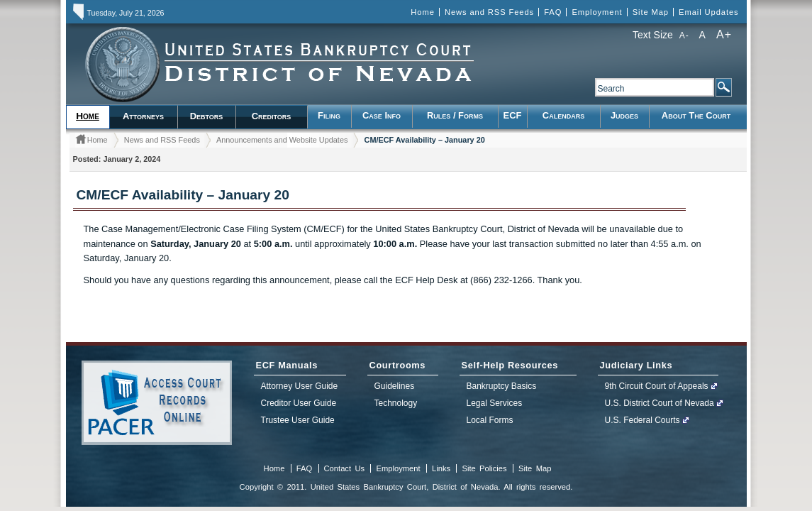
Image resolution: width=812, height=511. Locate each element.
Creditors (272, 116)
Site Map (651, 12)
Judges (624, 115)
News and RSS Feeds (489, 12)
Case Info (382, 115)
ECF (513, 115)
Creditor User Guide (299, 403)
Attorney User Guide (300, 386)
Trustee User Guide (298, 420)
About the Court (696, 115)
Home (422, 12)
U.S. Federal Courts (643, 420)
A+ (724, 34)
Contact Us (345, 468)
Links (441, 468)
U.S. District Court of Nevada (660, 403)
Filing (329, 115)
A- (684, 35)
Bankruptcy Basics (502, 386)
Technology (396, 403)
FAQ (553, 12)
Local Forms (490, 420)
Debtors (207, 116)
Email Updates (708, 12)
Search (723, 87)
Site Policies (484, 468)
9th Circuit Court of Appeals (657, 386)
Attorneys (143, 116)
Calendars (563, 115)
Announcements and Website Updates (282, 140)
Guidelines (395, 386)
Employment (597, 12)
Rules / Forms (455, 115)
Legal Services (495, 403)
